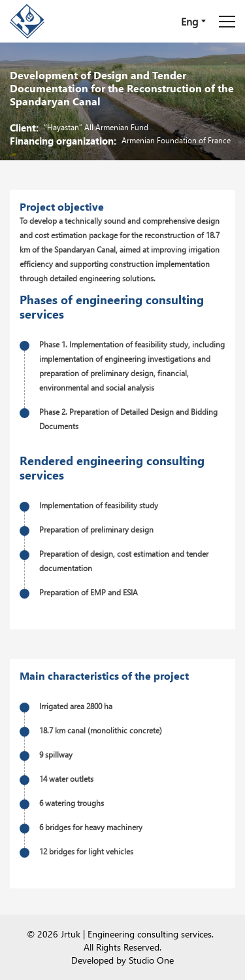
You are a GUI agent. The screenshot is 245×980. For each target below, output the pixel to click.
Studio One (151, 960)
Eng (189, 21)
